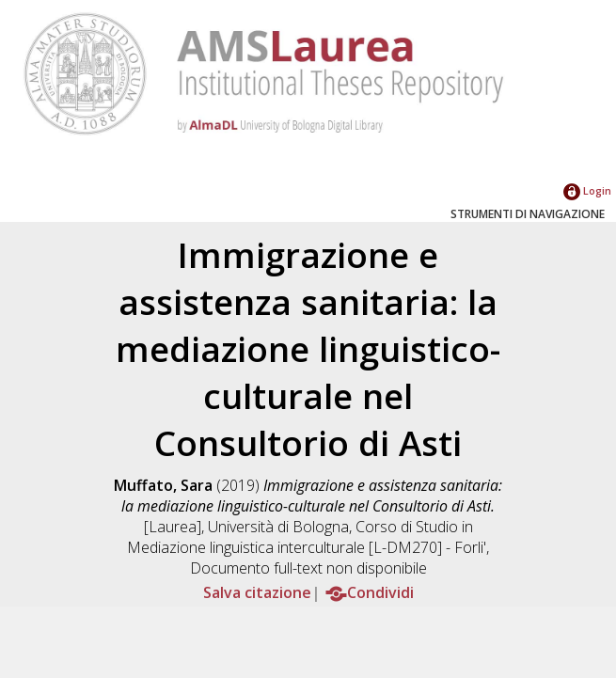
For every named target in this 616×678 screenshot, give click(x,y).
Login (587, 190)
